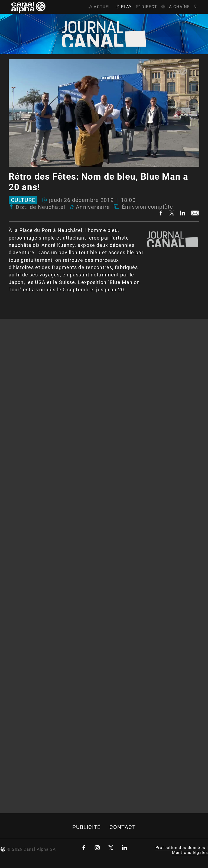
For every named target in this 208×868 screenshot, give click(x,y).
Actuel (99, 7)
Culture (23, 200)
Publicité (87, 827)
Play (123, 7)
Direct (146, 7)
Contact (123, 827)
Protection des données (180, 848)
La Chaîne (175, 7)
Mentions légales (190, 853)
